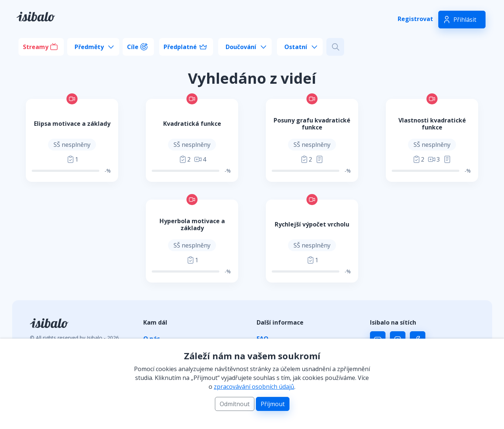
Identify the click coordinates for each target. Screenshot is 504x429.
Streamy (36, 47)
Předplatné (180, 47)
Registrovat (415, 19)
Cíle (133, 47)
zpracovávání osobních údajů (254, 387)
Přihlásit (465, 20)
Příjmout (273, 404)
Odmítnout (235, 404)
